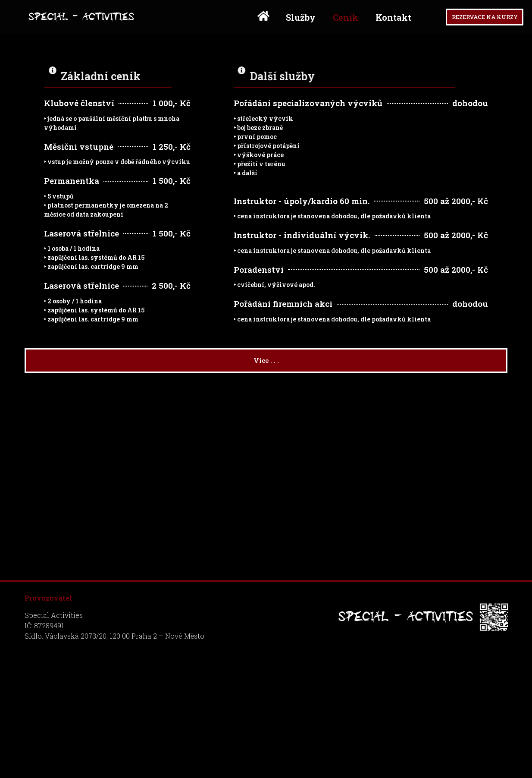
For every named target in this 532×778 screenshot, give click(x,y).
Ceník (328, 20)
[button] (476, 20)
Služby (283, 20)
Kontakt (376, 20)
